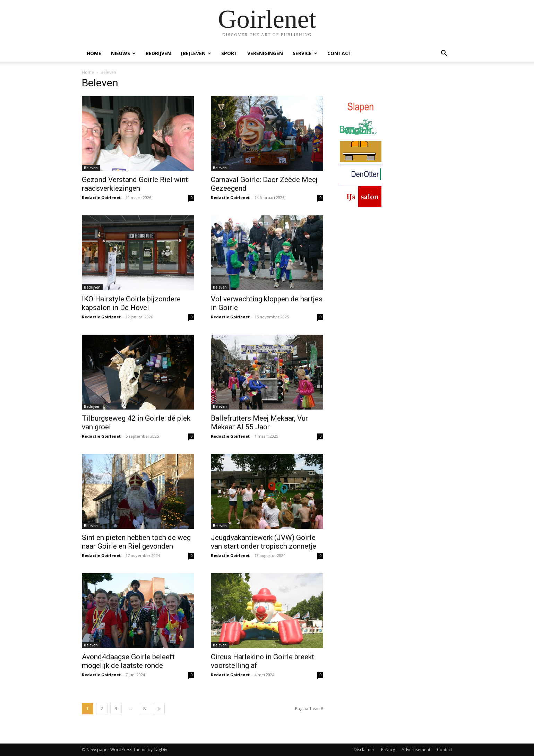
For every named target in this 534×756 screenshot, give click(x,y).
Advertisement (416, 750)
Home (94, 53)
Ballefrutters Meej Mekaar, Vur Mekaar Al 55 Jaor (259, 423)
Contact (339, 53)
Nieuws (123, 53)
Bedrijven (158, 53)
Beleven (91, 168)
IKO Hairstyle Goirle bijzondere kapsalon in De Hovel (131, 303)
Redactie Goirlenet (101, 197)
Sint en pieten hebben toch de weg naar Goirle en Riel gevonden (136, 542)
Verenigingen (265, 53)
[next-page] (159, 709)
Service (305, 53)
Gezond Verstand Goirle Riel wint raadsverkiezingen (135, 184)
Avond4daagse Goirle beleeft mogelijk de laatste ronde (128, 661)
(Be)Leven (196, 53)
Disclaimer (364, 750)
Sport (229, 53)
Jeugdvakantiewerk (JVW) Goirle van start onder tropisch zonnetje (264, 542)
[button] (444, 54)
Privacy (388, 750)
